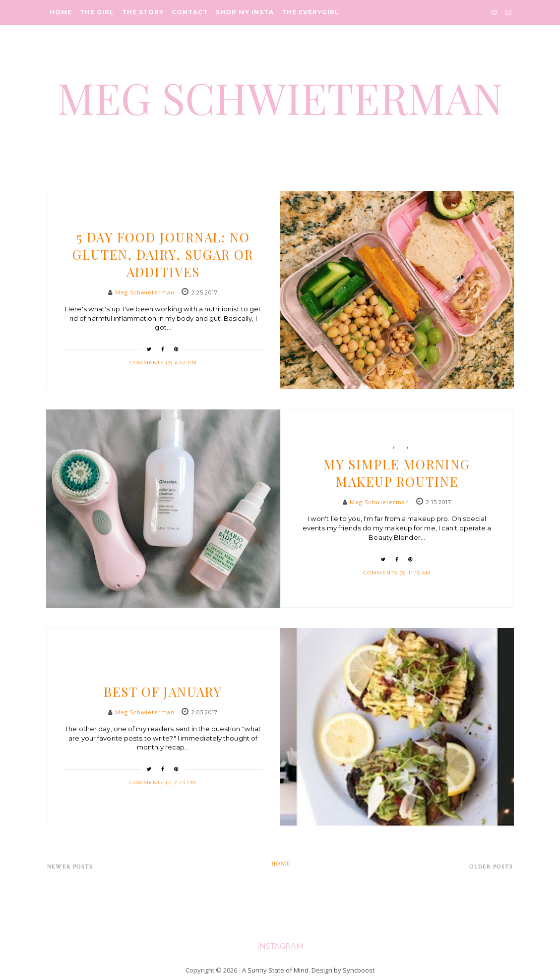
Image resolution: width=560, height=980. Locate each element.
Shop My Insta (245, 12)
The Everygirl (311, 12)
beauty (382, 446)
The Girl (97, 12)
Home (61, 12)
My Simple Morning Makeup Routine (397, 473)
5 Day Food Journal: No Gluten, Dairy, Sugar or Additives (163, 255)
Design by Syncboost (343, 970)
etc (402, 446)
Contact (190, 12)
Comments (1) (152, 782)
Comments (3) (152, 363)
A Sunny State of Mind (275, 970)
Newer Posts (70, 867)
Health (163, 219)
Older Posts (491, 867)
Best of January (163, 692)
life (416, 446)
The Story (143, 12)
